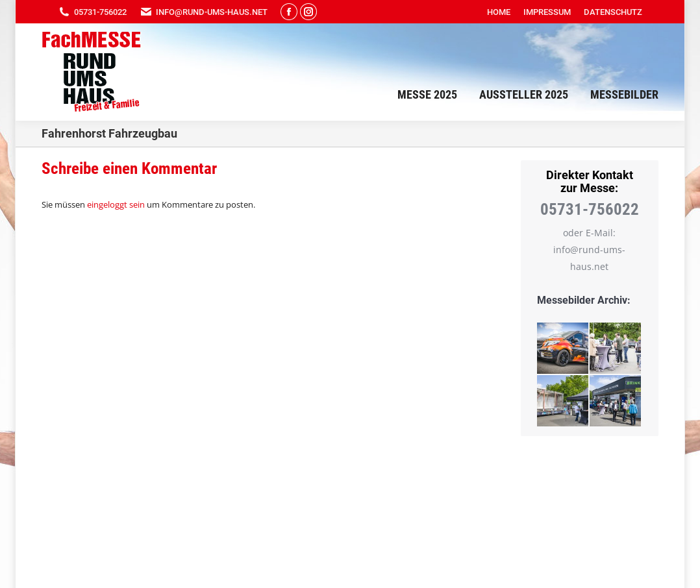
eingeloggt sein (116, 204)
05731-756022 (92, 12)
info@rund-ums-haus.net (204, 12)
